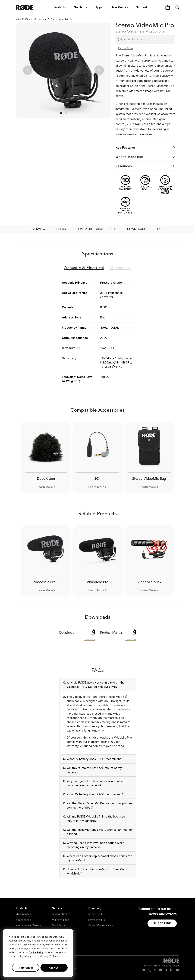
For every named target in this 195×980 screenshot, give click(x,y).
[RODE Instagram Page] (155, 970)
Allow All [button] (54, 968)
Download (89, 639)
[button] (28, 70)
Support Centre (61, 914)
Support (142, 7)
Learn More (45, 487)
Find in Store (126, 48)
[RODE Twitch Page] (172, 970)
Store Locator (60, 925)
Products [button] (60, 7)
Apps (99, 7)
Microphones (23, 19)
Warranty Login (61, 920)
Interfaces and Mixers (28, 925)
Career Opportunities (101, 925)
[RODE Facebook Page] (144, 970)
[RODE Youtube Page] (161, 970)
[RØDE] (29, 7)
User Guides (119, 7)
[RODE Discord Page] (178, 970)
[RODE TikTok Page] (166, 970)
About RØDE (95, 914)
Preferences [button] (26, 968)
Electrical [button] (84, 268)
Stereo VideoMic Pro (61, 19)
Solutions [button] (80, 7)
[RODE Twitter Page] (149, 970)
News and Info (97, 920)
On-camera (39, 19)
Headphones (23, 920)
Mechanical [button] (120, 268)
